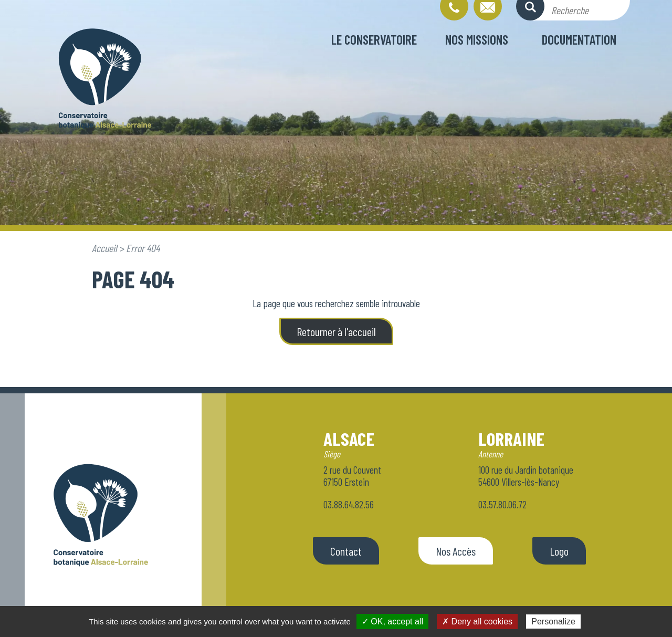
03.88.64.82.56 (349, 504)
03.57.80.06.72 (502, 504)
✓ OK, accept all (392, 622)
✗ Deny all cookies (477, 622)
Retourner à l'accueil (336, 331)
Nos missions (477, 39)
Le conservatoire (374, 39)
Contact (346, 551)
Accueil (104, 248)
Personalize (553, 622)
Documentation (579, 39)
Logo (559, 551)
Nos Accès (456, 551)
